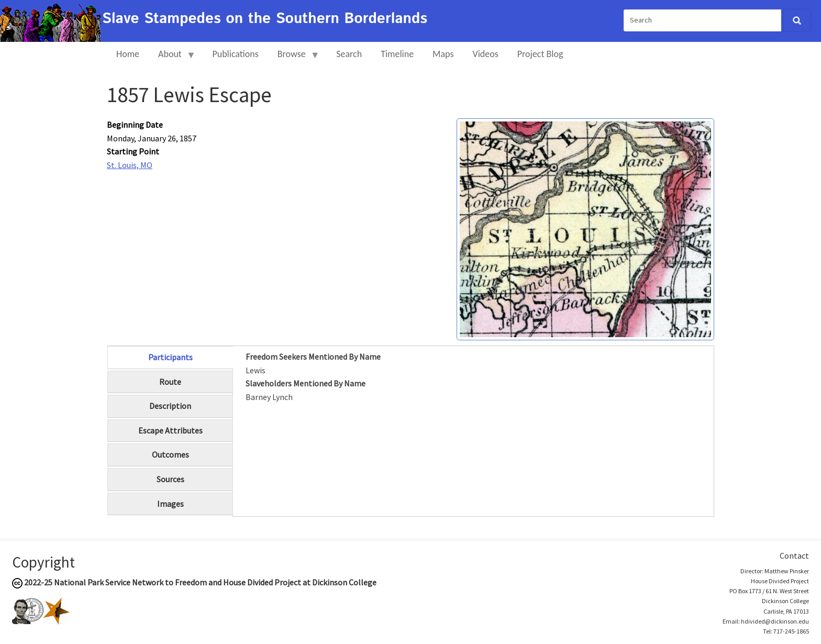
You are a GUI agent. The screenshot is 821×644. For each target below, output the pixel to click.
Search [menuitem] (349, 54)
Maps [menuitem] (443, 54)
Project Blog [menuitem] (540, 54)
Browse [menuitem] (294, 58)
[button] (585, 228)
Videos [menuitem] (486, 54)
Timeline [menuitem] (397, 54)
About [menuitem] (172, 58)
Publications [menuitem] (235, 54)
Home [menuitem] (128, 54)
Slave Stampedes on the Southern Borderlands (265, 19)
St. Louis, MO (130, 165)
